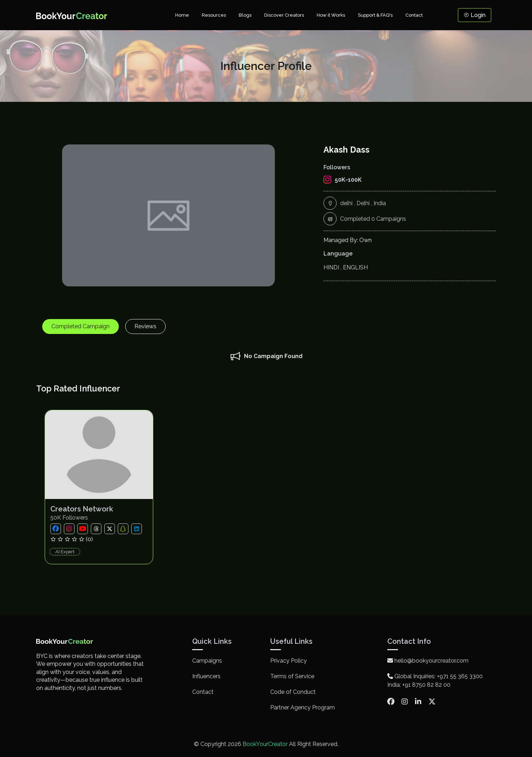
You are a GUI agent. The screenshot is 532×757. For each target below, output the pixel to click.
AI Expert (65, 552)
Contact (414, 15)
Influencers (206, 676)
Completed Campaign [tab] (81, 326)
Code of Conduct (293, 692)
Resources (214, 15)
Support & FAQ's (375, 15)
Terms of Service (292, 676)
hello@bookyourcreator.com (428, 661)
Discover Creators (284, 15)
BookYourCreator (265, 744)
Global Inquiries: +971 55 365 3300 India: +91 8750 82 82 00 (435, 681)
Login (475, 15)
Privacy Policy (289, 661)
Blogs (245, 15)
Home (182, 15)
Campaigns (207, 661)
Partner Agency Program (303, 707)
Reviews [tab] (145, 326)
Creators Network (82, 509)
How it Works (331, 15)
